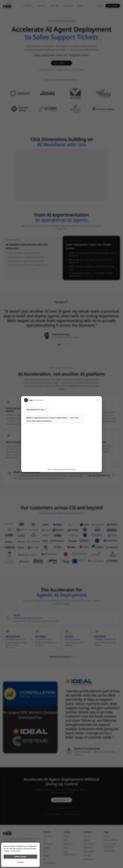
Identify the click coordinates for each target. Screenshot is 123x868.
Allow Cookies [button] (20, 857)
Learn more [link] (16, 851)
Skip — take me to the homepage (61, 469)
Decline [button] (20, 862)
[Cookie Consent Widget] (20, 855)
